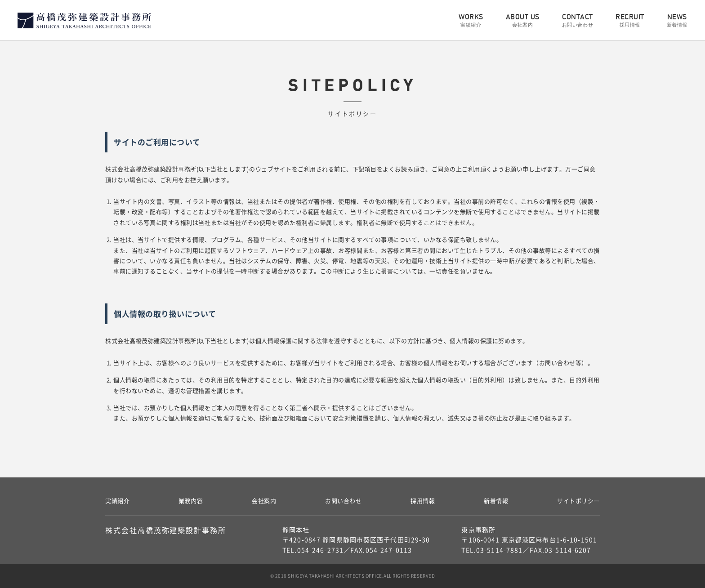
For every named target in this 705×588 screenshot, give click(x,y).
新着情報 (496, 501)
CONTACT (578, 20)
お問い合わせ (343, 501)
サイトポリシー (578, 501)
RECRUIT (630, 20)
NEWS (677, 20)
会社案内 (264, 501)
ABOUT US (523, 20)
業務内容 (191, 501)
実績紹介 (117, 501)
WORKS (471, 20)
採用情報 (423, 501)
